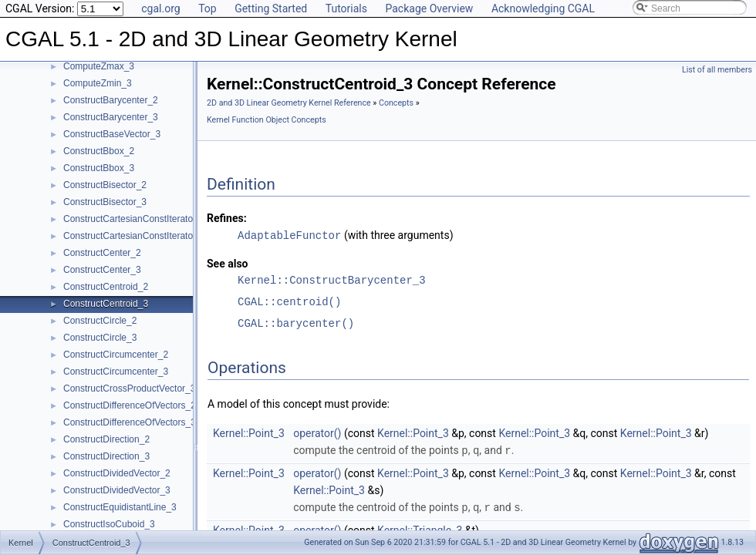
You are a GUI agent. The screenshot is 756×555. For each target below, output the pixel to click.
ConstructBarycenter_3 (111, 117)
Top (208, 8)
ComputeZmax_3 (99, 66)
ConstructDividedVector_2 (117, 473)
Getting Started (271, 8)
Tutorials (346, 8)
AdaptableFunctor (289, 235)
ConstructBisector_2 (105, 185)
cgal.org (160, 8)
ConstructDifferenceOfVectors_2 (130, 405)
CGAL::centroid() (289, 301)
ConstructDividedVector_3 (117, 490)
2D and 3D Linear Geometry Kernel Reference (289, 103)
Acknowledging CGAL (543, 8)
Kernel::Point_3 (249, 432)
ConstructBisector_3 (105, 202)
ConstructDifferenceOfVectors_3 (130, 422)
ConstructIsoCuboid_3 (109, 524)
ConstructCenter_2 (102, 253)
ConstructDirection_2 (106, 439)
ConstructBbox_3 (99, 168)
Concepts (396, 103)
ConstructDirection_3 (106, 456)
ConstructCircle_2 (100, 321)
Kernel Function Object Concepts (267, 120)
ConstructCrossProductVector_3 (129, 388)
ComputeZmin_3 (98, 83)
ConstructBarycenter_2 (111, 100)
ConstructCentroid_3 (106, 304)
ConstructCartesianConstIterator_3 (135, 236)
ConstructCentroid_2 (106, 287)
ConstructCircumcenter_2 (116, 355)
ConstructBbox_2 (99, 151)
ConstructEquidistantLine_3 (120, 507)
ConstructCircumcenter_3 (116, 372)
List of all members (717, 70)
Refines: (227, 218)
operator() (317, 432)
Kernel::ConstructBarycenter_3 (332, 279)
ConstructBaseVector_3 (112, 134)
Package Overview (429, 8)
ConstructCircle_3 (100, 338)
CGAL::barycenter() (296, 323)
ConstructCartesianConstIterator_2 (135, 219)
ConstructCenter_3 (102, 270)
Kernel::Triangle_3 (420, 528)
